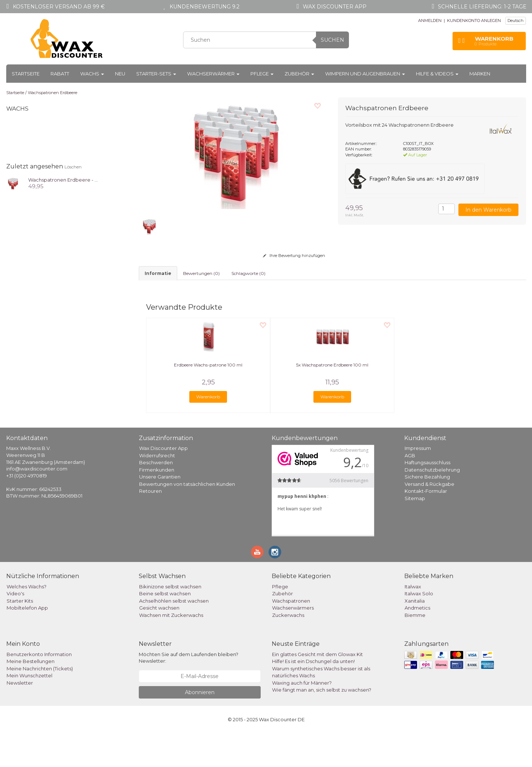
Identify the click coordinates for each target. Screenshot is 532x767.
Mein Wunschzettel (29, 709)
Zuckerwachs (288, 649)
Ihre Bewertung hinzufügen (294, 256)
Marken (480, 74)
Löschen (73, 167)
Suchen (332, 40)
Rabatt (60, 74)
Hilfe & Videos (437, 74)
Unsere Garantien (160, 510)
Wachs (92, 74)
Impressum (418, 482)
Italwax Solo (419, 627)
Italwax (413, 620)
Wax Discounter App (163, 482)
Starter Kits (20, 634)
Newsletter (20, 716)
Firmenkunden (157, 503)
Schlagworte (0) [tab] (248, 273)
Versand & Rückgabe (429, 518)
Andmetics (417, 641)
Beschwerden (156, 496)
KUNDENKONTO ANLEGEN (474, 21)
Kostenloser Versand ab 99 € (59, 7)
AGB (410, 489)
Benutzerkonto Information (39, 688)
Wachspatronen (291, 634)
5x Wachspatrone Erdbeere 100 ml (332, 399)
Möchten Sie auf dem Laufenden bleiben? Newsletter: (189, 691)
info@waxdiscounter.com (37, 502)
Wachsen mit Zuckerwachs (171, 649)
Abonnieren (200, 726)
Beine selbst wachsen (165, 627)
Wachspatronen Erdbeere (53, 93)
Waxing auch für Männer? (302, 716)
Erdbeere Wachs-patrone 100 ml (208, 399)
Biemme (415, 649)
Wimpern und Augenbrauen (365, 74)
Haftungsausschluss (427, 496)
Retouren (150, 525)
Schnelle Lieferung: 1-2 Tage (482, 7)
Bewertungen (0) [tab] (201, 273)
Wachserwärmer (213, 74)
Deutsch (516, 21)
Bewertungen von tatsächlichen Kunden (187, 518)
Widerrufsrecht (157, 489)
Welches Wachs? (27, 620)
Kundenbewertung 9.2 (204, 7)
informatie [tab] (158, 273)
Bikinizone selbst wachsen (170, 620)
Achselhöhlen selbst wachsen (174, 634)
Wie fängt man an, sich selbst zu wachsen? (322, 723)
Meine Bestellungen (31, 695)
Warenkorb (208, 430)
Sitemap (415, 532)
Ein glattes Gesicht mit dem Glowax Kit (317, 688)
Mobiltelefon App (27, 641)
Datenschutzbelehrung (432, 503)
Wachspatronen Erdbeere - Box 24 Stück (77, 180)
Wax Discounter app (335, 7)
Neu (120, 74)
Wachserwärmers (293, 641)
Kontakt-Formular (426, 525)
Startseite (26, 74)
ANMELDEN (430, 21)
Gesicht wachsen (159, 641)
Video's (15, 627)
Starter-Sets (156, 74)
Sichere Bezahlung (427, 510)
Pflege (262, 74)
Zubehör (299, 74)
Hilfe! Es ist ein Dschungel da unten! (313, 695)
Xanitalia (415, 634)
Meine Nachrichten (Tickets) (40, 702)
